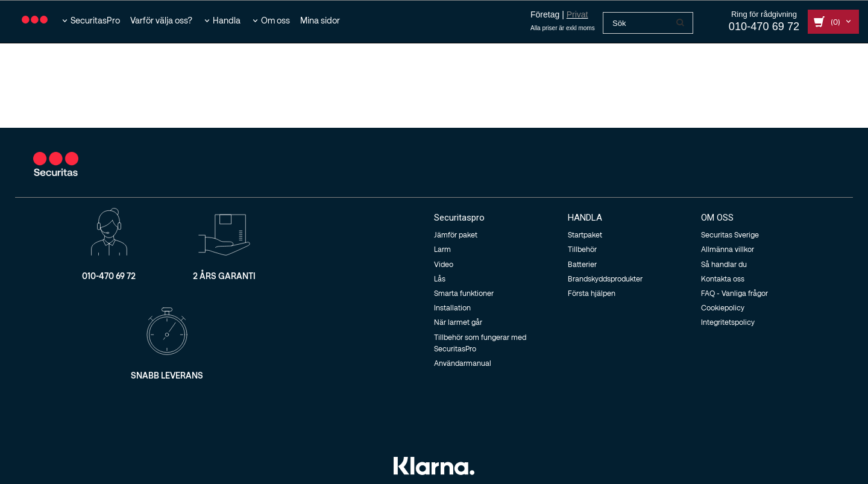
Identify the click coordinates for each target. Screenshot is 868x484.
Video (444, 264)
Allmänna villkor (728, 249)
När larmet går (458, 322)
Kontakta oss (723, 278)
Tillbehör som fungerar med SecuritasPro (480, 343)
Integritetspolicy (728, 322)
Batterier (582, 264)
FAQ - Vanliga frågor (734, 293)
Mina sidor (320, 20)
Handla (227, 20)
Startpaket (585, 234)
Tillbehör (582, 249)
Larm (442, 249)
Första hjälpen (592, 293)
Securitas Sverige (730, 234)
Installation (452, 307)
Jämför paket (456, 234)
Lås (440, 278)
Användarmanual (463, 363)
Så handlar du (724, 264)
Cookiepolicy (723, 307)
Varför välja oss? (161, 20)
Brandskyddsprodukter (605, 278)
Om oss (275, 20)
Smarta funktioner (464, 293)
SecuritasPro (95, 20)
